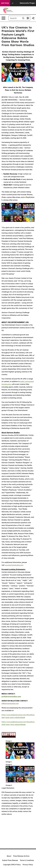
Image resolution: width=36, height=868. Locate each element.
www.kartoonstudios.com (14, 565)
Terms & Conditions (27, 860)
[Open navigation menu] (3, 18)
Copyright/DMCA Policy (12, 865)
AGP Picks (5, 3)
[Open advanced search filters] (28, 18)
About (9, 856)
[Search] (15, 18)
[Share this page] (33, 18)
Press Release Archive (21, 856)
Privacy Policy (28, 865)
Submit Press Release (10, 860)
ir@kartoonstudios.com (10, 703)
